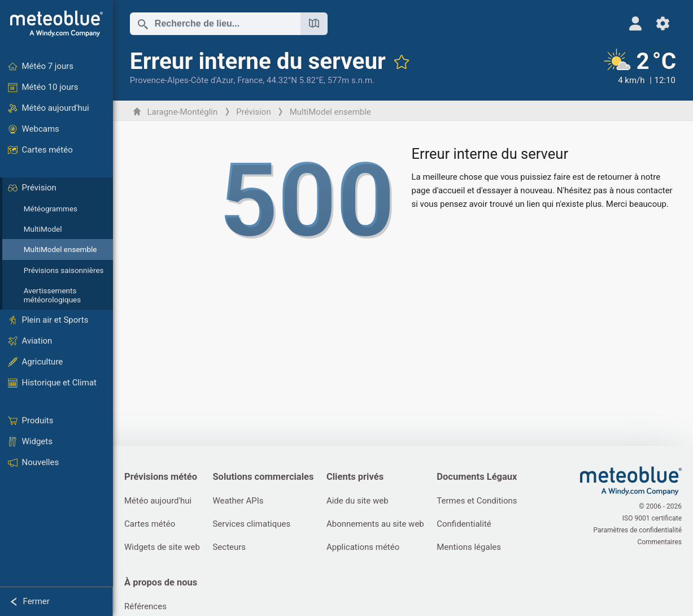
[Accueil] (56, 24)
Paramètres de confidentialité (638, 530)
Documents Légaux (477, 477)
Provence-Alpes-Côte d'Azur (182, 80)
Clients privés (355, 477)
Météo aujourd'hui (158, 501)
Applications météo (363, 547)
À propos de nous (161, 582)
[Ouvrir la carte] (314, 24)
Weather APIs (238, 501)
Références (145, 606)
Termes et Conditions (477, 501)
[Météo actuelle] (638, 67)
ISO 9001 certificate (652, 518)
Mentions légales (469, 547)
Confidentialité (464, 524)
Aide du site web (358, 501)
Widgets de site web (162, 547)
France (250, 80)
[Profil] (636, 23)
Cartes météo (150, 524)
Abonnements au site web (375, 524)
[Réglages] (663, 23)
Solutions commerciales (263, 477)
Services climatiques (251, 524)
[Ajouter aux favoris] (402, 62)
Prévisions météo (161, 477)
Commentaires (659, 542)
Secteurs (229, 547)
